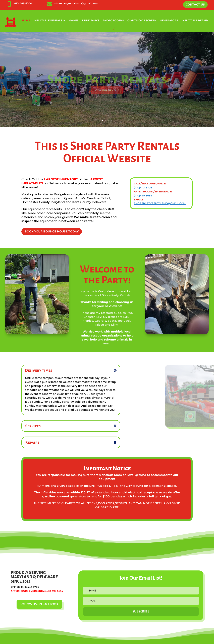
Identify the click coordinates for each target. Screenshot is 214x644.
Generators (169, 20)
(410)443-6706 (143, 188)
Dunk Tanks (91, 20)
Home (26, 20)
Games (74, 20)
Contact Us (195, 5)
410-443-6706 (23, 3)
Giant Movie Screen (142, 20)
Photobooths (113, 20)
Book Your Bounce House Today (52, 231)
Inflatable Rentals (48, 20)
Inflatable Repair (195, 20)
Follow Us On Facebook (39, 604)
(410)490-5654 (143, 196)
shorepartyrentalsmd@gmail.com (76, 3)
